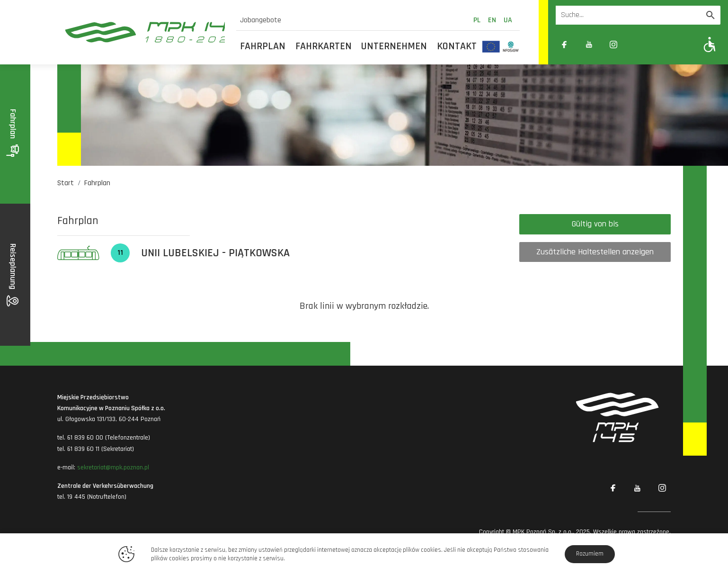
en (492, 20)
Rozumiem (590, 554)
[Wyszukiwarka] (628, 15)
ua (508, 20)
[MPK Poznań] (141, 32)
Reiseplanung (13, 275)
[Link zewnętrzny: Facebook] (564, 45)
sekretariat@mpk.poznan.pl (113, 467)
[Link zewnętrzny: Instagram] (613, 45)
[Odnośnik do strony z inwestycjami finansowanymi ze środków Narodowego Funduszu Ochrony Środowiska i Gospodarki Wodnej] (511, 46)
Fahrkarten (324, 46)
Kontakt (457, 46)
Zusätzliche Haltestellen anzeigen (595, 252)
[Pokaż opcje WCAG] (710, 44)
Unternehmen (394, 46)
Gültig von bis (595, 224)
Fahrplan (263, 46)
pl (477, 20)
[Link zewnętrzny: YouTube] (589, 45)
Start (66, 183)
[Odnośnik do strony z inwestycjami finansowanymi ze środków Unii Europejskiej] (491, 46)
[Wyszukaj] (710, 15)
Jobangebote (261, 20)
